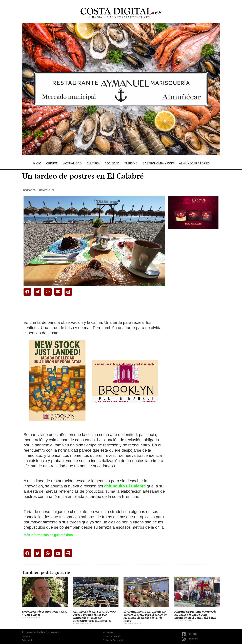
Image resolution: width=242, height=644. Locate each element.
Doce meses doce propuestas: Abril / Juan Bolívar (45, 613)
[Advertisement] (193, 285)
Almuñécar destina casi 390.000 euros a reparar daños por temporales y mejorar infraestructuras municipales (94, 616)
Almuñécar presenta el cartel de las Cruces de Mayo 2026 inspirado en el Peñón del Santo (195, 615)
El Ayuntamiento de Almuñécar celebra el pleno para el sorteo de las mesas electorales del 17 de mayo (145, 616)
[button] (27, 292)
